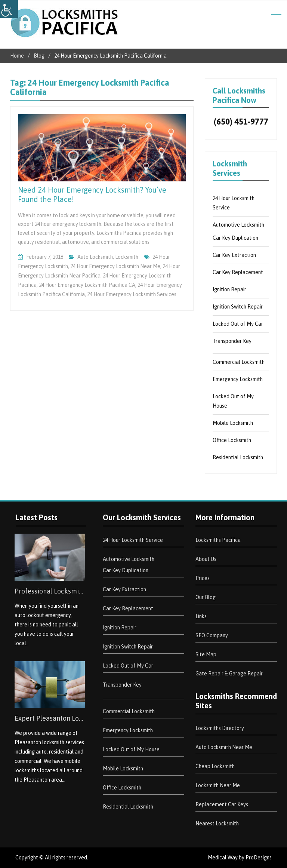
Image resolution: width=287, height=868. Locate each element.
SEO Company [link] (212, 635)
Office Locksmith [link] (232, 440)
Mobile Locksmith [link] (233, 423)
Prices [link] (203, 578)
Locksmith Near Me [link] (218, 785)
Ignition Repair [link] (229, 289)
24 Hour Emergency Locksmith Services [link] (132, 294)
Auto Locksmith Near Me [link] (224, 747)
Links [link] (201, 616)
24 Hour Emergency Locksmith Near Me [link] (115, 266)
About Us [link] (206, 559)
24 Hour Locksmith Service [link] (133, 540)
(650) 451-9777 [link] (241, 122)
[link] (9, 9)
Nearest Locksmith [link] (217, 823)
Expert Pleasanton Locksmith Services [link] (50, 718)
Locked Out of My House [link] (131, 749)
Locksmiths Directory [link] (220, 728)
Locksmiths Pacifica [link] (218, 540)
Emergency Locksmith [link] (238, 379)
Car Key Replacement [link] (238, 272)
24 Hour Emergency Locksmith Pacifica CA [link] (87, 285)
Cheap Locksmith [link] (215, 766)
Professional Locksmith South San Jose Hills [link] (50, 591)
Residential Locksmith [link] (238, 457)
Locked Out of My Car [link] (238, 324)
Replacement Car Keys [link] (222, 804)
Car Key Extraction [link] (234, 255)
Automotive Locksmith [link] (238, 225)
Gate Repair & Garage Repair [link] (229, 674)
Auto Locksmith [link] (95, 257)
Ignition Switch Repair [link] (238, 307)
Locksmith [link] (127, 257)
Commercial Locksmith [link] (239, 362)
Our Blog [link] (206, 597)
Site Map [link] (206, 654)
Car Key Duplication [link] (235, 238)
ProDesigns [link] (259, 858)
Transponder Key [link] (232, 341)
